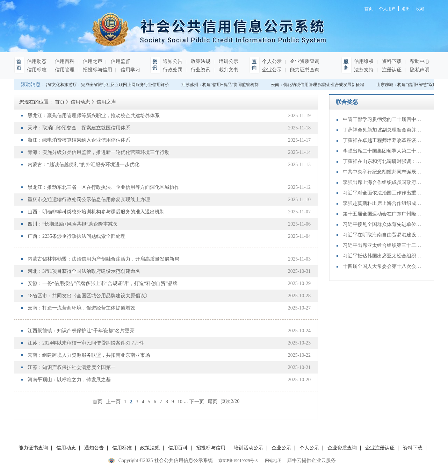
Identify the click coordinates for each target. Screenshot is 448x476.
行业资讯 (200, 70)
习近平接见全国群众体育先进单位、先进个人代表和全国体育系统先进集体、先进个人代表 (383, 224)
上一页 (113, 401)
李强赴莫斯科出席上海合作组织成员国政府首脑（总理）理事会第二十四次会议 (383, 203)
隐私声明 (419, 70)
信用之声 (92, 61)
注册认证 (391, 70)
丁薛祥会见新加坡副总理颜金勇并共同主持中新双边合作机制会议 (383, 130)
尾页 (212, 401)
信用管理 (64, 70)
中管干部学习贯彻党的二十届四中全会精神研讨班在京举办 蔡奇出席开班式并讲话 (383, 119)
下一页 (197, 401)
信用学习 (130, 70)
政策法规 (200, 61)
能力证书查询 (304, 70)
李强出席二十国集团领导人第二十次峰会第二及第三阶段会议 (383, 151)
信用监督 (120, 61)
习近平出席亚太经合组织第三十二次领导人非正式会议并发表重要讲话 (383, 245)
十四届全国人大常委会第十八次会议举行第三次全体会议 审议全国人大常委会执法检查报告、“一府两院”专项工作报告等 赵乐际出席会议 (383, 266)
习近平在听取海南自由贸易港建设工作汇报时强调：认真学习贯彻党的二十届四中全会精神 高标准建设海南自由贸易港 (383, 235)
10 (180, 402)
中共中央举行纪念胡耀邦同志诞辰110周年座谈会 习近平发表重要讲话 (383, 172)
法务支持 (364, 70)
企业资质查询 (304, 61)
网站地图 (272, 461)
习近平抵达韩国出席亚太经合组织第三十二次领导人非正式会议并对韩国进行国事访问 (383, 256)
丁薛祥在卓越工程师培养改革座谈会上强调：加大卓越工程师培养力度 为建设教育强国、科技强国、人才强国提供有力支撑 (383, 140)
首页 (97, 401)
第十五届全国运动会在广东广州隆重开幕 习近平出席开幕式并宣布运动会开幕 (383, 214)
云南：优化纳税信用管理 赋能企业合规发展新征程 (319, 85)
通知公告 (173, 61)
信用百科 (64, 61)
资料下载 (391, 61)
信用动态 (37, 61)
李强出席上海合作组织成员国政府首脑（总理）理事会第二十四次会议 (383, 182)
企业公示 (272, 70)
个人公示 (272, 61)
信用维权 (364, 61)
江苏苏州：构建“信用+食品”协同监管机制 (221, 85)
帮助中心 (419, 61)
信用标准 (37, 70)
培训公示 (228, 61)
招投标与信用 (97, 70)
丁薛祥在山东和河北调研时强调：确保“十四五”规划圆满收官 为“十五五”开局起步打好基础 (383, 161)
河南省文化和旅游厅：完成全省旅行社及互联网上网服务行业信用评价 (106, 85)
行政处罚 (173, 70)
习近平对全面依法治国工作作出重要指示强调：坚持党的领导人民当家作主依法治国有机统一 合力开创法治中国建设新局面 (383, 193)
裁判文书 (228, 70)
